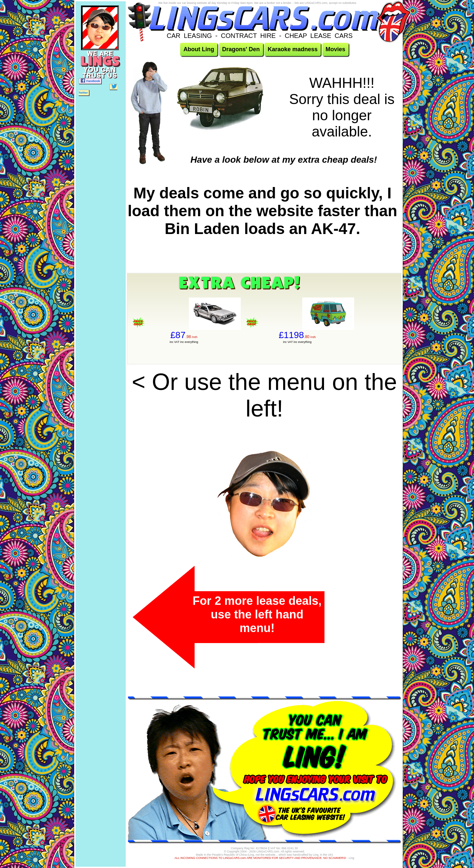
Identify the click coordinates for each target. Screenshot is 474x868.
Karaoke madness (293, 49)
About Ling (199, 49)
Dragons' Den (241, 49)
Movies (335, 49)
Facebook (90, 81)
